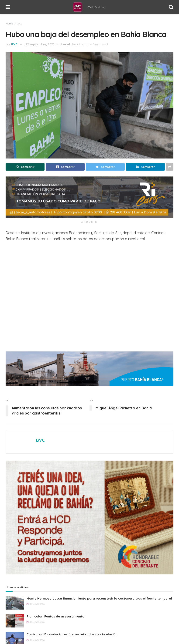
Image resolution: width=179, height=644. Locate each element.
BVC (14, 44)
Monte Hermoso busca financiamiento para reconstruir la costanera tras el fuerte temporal (99, 598)
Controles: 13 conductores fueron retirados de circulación (72, 634)
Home (9, 23)
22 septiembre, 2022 (40, 44)
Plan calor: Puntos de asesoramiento (55, 616)
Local (20, 23)
